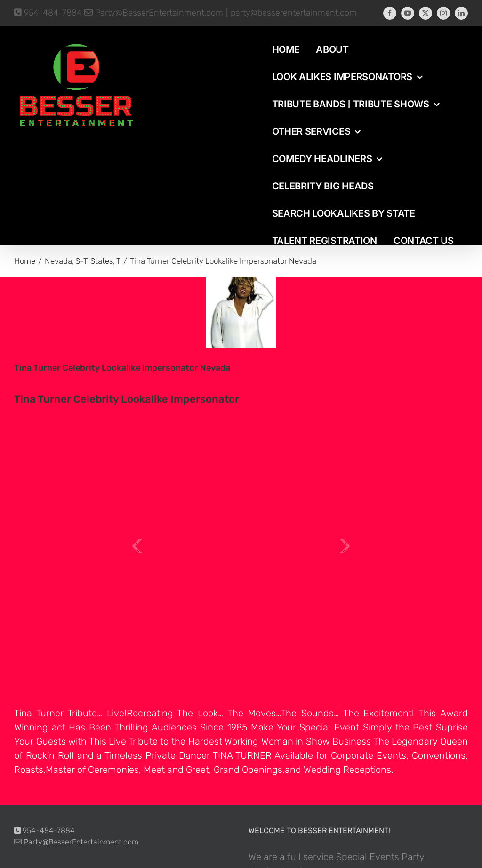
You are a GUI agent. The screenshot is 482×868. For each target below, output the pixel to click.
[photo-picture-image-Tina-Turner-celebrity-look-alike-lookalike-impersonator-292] (241, 312)
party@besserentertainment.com (294, 13)
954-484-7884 (48, 13)
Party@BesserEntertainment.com (154, 13)
